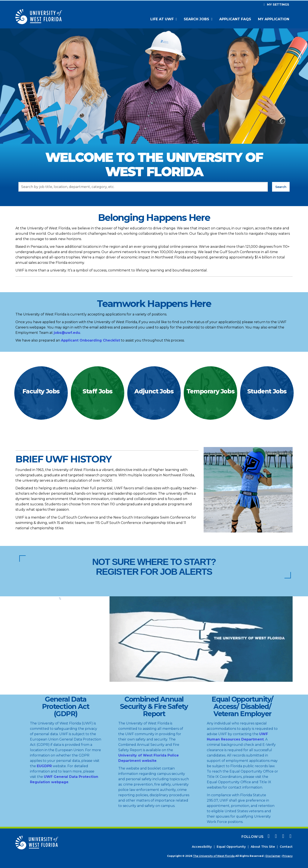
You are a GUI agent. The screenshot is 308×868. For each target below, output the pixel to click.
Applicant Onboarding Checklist (90, 340)
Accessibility (202, 847)
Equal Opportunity (231, 847)
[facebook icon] (268, 837)
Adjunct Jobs (154, 391)
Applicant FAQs (235, 19)
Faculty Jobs (41, 391)
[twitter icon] (283, 837)
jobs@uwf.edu (67, 333)
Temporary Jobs (210, 391)
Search (281, 187)
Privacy (287, 856)
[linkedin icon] (289, 837)
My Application (274, 19)
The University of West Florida (214, 856)
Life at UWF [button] (163, 19)
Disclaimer (273, 856)
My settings (276, 4)
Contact (286, 847)
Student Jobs (267, 391)
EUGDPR (44, 766)
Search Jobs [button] (197, 19)
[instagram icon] (275, 837)
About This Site (263, 847)
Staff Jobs (98, 391)
